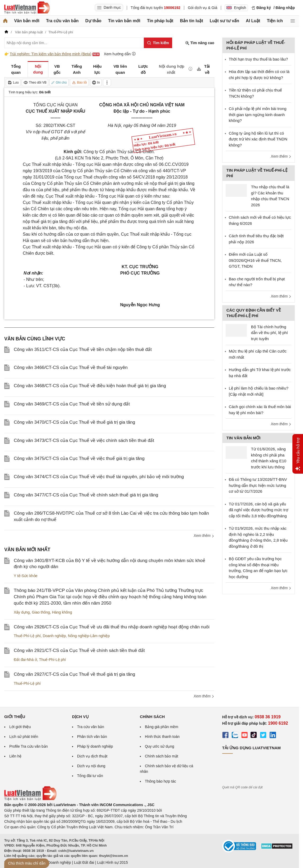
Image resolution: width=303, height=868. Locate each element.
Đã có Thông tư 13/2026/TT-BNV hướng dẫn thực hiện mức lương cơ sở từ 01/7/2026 (258, 485)
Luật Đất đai (84, 862)
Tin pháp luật (160, 21)
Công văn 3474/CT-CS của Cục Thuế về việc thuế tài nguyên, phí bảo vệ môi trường (99, 477)
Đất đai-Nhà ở (25, 660)
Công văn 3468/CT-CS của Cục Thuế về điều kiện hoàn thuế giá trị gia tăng (90, 386)
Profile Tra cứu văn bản (28, 746)
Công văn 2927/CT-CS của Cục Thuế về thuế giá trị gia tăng (74, 674)
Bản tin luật (191, 21)
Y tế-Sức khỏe (26, 576)
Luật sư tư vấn (224, 21)
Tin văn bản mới (124, 21)
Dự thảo (93, 21)
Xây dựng (22, 612)
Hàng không (62, 612)
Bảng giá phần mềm (162, 727)
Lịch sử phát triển (24, 737)
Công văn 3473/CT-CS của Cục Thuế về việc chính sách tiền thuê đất (84, 440)
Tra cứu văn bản (62, 21)
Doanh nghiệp (54, 636)
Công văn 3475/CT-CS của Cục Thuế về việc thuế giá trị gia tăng (79, 458)
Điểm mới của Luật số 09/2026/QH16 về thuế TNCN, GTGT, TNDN (255, 260)
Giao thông (41, 612)
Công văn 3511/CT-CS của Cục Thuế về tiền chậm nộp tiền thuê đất (83, 350)
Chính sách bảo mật (162, 756)
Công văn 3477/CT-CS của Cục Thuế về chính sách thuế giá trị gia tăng (86, 495)
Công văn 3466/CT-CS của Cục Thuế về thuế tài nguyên (71, 367)
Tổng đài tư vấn (90, 776)
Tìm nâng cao (200, 43)
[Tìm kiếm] (158, 43)
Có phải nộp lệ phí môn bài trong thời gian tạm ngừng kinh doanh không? (258, 115)
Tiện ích (275, 21)
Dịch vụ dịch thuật (92, 756)
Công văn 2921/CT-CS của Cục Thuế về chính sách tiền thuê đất (79, 650)
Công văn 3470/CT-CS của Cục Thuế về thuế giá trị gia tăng (74, 422)
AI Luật (253, 21)
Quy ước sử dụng (160, 746)
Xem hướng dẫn (120, 54)
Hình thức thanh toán (162, 737)
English (236, 8)
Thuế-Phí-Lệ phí (27, 636)
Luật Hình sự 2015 (113, 862)
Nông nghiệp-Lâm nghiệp (89, 636)
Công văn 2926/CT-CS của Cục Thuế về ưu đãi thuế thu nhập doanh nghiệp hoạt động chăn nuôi (112, 627)
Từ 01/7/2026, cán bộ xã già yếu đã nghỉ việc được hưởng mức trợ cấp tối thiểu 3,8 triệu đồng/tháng (259, 510)
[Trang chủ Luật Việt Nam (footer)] (30, 799)
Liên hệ (15, 756)
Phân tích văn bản (92, 737)
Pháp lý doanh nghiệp (95, 746)
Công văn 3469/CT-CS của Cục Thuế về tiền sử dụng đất (72, 404)
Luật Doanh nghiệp (55, 862)
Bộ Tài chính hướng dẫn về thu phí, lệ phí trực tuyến (269, 333)
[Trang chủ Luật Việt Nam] (27, 8)
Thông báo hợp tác (161, 781)
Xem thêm (204, 536)
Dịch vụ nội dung (91, 766)
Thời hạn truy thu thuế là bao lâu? (258, 59)
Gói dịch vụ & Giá (202, 8)
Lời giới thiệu (20, 727)
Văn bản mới (27, 21)
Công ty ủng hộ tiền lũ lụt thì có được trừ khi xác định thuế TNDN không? (258, 139)
